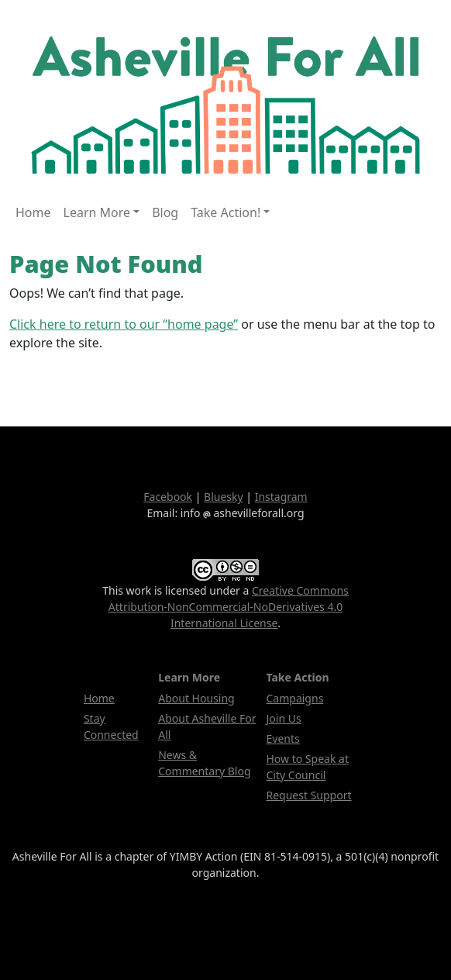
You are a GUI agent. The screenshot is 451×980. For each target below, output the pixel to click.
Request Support (309, 795)
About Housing (196, 698)
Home (33, 212)
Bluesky (224, 497)
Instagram (281, 497)
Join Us (284, 718)
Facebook (168, 497)
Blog (165, 212)
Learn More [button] (97, 212)
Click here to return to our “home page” (124, 324)
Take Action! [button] (225, 212)
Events (283, 738)
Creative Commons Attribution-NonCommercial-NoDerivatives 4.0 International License (229, 607)
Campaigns (295, 698)
